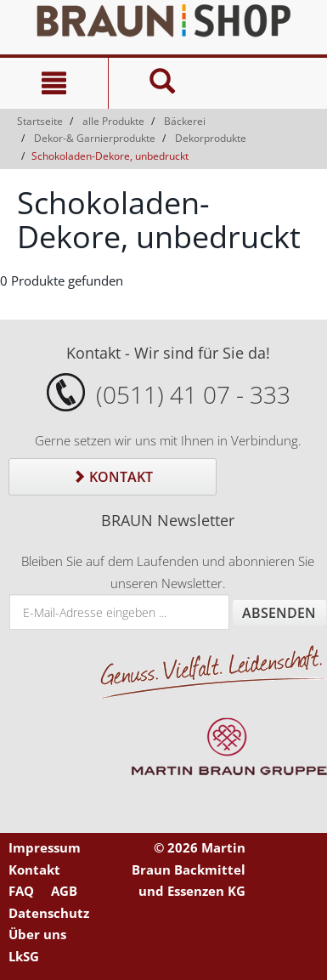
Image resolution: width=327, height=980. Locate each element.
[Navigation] (54, 83)
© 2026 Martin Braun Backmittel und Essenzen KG (189, 869)
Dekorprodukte (211, 138)
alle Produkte (113, 121)
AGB (64, 891)
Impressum (45, 847)
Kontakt (113, 477)
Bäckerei (185, 121)
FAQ (21, 891)
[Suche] (162, 83)
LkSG (24, 956)
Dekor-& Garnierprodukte (95, 138)
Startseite (40, 121)
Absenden (279, 613)
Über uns (37, 934)
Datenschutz (49, 913)
